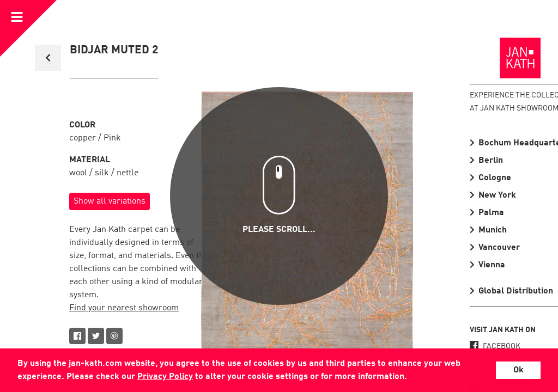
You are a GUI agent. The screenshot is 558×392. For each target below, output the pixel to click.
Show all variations (110, 201)
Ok (518, 370)
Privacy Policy (165, 377)
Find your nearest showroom (124, 308)
